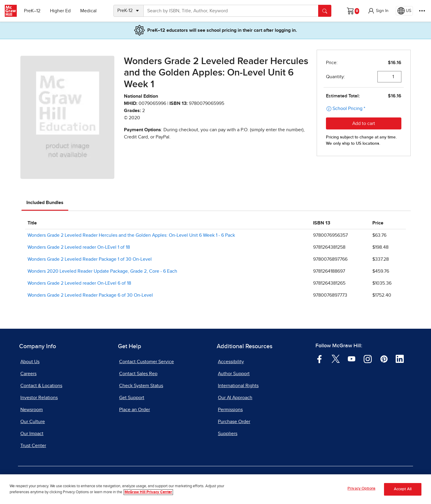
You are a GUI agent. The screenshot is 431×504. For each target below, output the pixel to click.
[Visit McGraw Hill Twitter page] (336, 359)
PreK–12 (32, 11)
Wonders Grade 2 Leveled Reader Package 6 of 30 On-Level (90, 295)
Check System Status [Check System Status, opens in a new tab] (141, 386)
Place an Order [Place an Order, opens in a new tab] (135, 410)
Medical (88, 11)
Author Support (234, 374)
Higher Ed (60, 11)
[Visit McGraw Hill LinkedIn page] (400, 359)
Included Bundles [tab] (45, 203)
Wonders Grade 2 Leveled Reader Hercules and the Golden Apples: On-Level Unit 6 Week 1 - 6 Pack (131, 235)
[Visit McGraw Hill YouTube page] (352, 359)
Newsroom (32, 410)
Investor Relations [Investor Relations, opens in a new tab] (39, 398)
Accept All (403, 490)
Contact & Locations (41, 386)
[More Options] (422, 11)
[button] (378, 11)
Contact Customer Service (147, 362)
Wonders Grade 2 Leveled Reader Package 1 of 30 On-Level (90, 259)
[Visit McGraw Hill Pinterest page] (384, 359)
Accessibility (231, 362)
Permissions (230, 410)
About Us (30, 362)
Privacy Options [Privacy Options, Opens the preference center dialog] (361, 489)
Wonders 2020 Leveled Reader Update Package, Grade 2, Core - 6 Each (102, 271)
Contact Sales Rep (138, 374)
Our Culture (33, 422)
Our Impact (32, 434)
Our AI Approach (235, 398)
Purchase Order (234, 422)
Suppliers (228, 434)
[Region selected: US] (404, 11)
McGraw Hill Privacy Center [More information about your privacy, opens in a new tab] (148, 492)
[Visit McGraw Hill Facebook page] (320, 359)
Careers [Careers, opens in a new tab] (28, 374)
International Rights (238, 386)
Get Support (132, 398)
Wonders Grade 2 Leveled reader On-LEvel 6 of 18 (79, 283)
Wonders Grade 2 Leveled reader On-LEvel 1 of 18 (79, 247)
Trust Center (33, 446)
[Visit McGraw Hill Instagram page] (368, 359)
